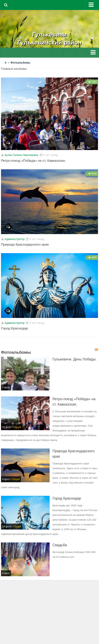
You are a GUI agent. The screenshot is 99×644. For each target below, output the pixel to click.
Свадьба (60, 545)
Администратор (15, 239)
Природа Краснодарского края (25, 245)
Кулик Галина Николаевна (21, 155)
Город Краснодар (14, 328)
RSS (96, 350)
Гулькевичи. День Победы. (75, 359)
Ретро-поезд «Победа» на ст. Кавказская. (33, 161)
